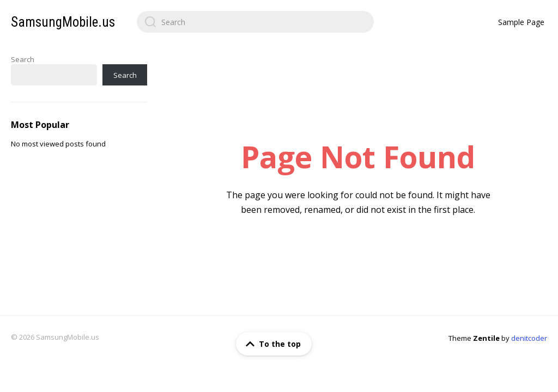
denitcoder (529, 338)
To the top (271, 344)
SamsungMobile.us (63, 22)
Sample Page (521, 22)
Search (23, 59)
